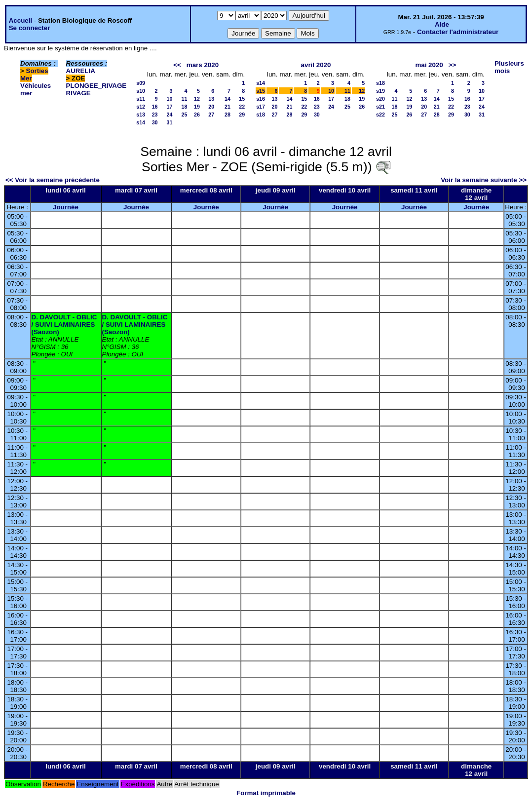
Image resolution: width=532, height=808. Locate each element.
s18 (261, 115)
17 (170, 107)
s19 (380, 91)
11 (185, 99)
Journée (66, 207)
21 (228, 107)
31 (170, 122)
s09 (141, 83)
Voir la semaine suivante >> (484, 180)
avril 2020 (316, 65)
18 (185, 107)
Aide (442, 24)
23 (155, 115)
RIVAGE (78, 93)
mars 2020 (203, 65)
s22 (380, 115)
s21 (380, 107)
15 (242, 99)
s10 (141, 91)
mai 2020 (429, 65)
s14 (141, 122)
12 (197, 99)
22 (242, 107)
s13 (141, 115)
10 (170, 99)
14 (228, 99)
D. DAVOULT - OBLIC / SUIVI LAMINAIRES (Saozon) (64, 325)
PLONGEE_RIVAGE (96, 86)
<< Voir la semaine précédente (53, 180)
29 (242, 115)
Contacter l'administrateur (458, 32)
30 (155, 122)
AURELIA (81, 71)
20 (211, 107)
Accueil (20, 20)
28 (228, 115)
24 (170, 115)
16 (155, 107)
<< (177, 65)
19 (197, 107)
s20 (380, 99)
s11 (141, 99)
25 (185, 115)
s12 (141, 107)
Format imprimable (266, 793)
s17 (261, 107)
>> (453, 65)
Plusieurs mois (509, 67)
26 (197, 115)
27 (211, 115)
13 (211, 99)
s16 (261, 99)
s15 (261, 91)
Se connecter (30, 28)
